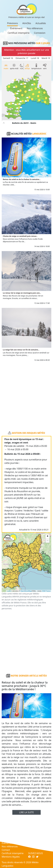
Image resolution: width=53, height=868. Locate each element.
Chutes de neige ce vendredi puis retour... (20, 236)
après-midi (14, 67)
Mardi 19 (46, 58)
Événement (16, 28)
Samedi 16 (8, 58)
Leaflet (9, 591)
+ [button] (48, 536)
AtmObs (27, 23)
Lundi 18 (35, 58)
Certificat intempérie (19, 33)
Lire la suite (26, 812)
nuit (21, 67)
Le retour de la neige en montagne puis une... (22, 293)
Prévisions (12, 23)
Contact (6, 850)
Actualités (41, 23)
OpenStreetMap (26, 591)
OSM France (46, 591)
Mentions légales (11, 857)
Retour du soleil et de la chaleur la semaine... (22, 179)
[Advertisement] (26, 395)
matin (6, 66)
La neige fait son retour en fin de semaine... (21, 350)
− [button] (48, 541)
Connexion (40, 33)
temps (27, 66)
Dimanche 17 (22, 58)
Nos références (35, 28)
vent (45, 66)
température (36, 66)
